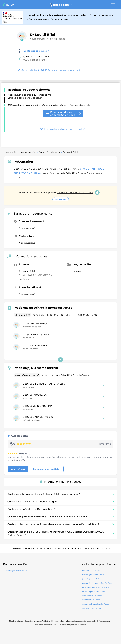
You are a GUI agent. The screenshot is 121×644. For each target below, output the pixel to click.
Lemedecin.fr (12, 152)
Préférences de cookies (43, 625)
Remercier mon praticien (47, 469)
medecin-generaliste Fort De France (95, 587)
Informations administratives (60, 482)
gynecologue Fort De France (93, 579)
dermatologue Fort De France (93, 575)
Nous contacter (104, 621)
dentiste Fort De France (91, 571)
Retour (11, 5)
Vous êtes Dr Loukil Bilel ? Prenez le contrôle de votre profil (50, 70)
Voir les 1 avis (18, 469)
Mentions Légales (16, 621)
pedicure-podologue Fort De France (95, 604)
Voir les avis (61, 199)
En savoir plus (59, 19)
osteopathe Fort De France (92, 596)
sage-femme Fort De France (92, 608)
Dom (41, 152)
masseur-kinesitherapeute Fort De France (97, 583)
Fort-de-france (53, 152)
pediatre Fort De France (91, 600)
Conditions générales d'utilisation (38, 621)
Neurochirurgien (28, 152)
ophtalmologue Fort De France (93, 591)
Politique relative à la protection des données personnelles (74, 621)
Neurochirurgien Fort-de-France (47, 39)
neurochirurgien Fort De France (15, 571)
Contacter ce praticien (34, 51)
